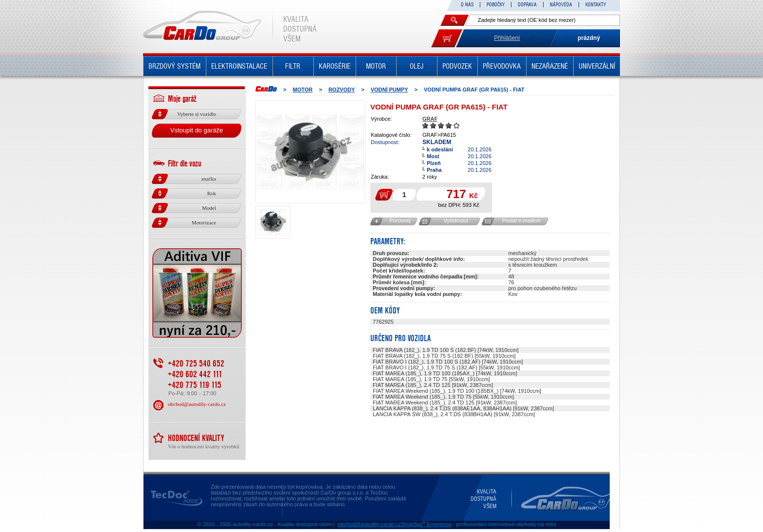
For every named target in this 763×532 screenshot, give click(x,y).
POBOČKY (496, 5)
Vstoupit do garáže (197, 130)
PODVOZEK (457, 66)
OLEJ (417, 66)
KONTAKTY (596, 5)
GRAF (430, 119)
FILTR (293, 66)
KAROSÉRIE (335, 66)
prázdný (589, 38)
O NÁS (467, 5)
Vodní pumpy (390, 90)
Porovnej (400, 220)
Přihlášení (507, 38)
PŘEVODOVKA (502, 66)
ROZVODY (342, 90)
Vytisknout (455, 220)
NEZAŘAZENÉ (550, 66)
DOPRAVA (527, 5)
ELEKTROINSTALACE (239, 66)
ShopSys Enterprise (426, 524)
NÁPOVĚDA (561, 5)
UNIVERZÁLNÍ (597, 66)
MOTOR (376, 66)
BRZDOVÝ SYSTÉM (174, 66)
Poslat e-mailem (521, 220)
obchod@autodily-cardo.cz (197, 404)
